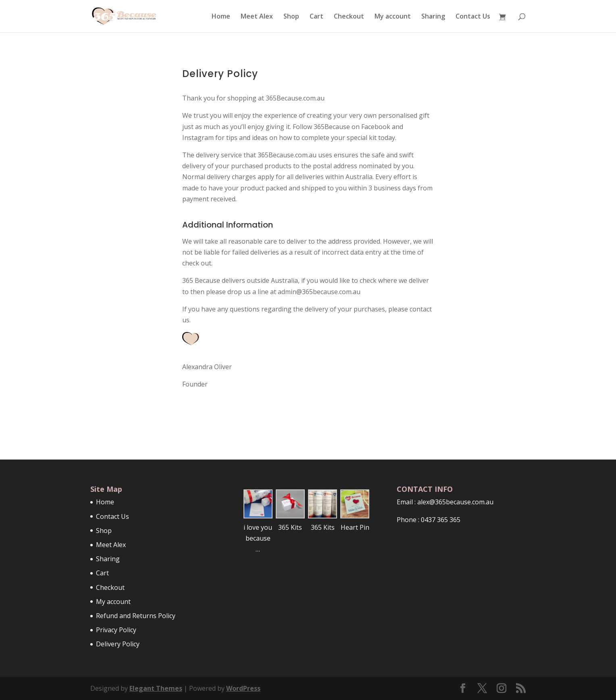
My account (393, 17)
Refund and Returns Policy (136, 616)
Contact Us (473, 17)
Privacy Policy (116, 630)
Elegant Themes (156, 688)
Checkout (349, 17)
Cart (316, 17)
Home (221, 17)
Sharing (433, 17)
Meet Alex (257, 17)
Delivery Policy (118, 644)
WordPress (243, 688)
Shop (291, 17)
